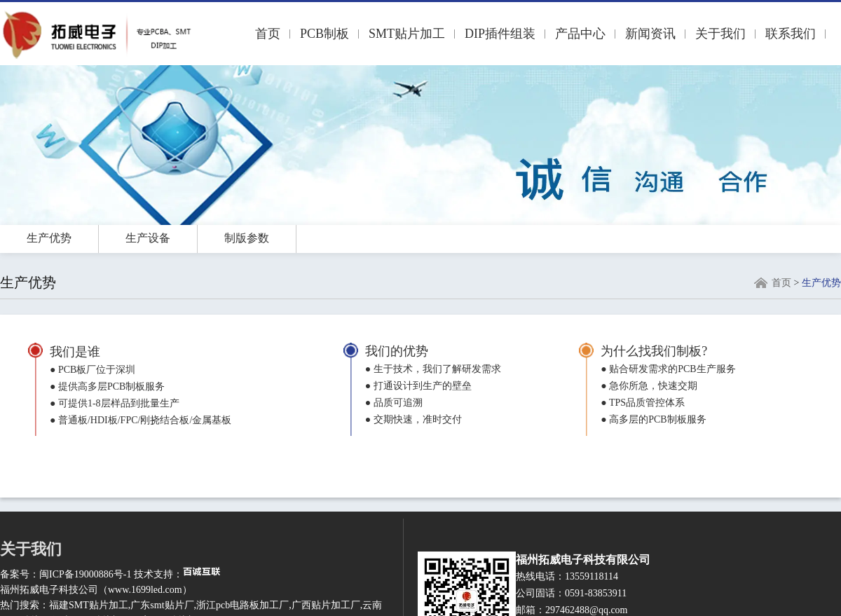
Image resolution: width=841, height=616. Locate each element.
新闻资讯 (650, 34)
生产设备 (148, 238)
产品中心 (580, 34)
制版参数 (247, 238)
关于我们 (720, 34)
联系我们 (791, 34)
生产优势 (49, 238)
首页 (268, 34)
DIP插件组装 (500, 34)
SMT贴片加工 (407, 34)
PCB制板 (324, 34)
